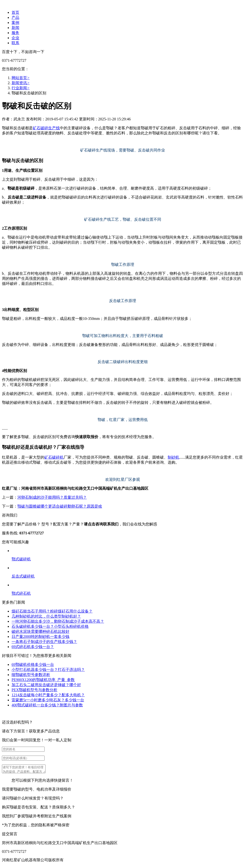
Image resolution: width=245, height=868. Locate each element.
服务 (15, 33)
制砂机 (173, 457)
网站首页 (21, 78)
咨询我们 (10, 515)
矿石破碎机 (54, 457)
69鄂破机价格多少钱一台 (33, 665)
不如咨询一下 (33, 52)
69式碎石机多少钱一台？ (33, 647)
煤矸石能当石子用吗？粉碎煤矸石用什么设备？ (52, 611)
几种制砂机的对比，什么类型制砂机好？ (46, 616)
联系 (15, 43)
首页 (15, 12)
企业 (15, 38)
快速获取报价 (87, 437)
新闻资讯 (21, 83)
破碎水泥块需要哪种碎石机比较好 (40, 631)
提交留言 (10, 835)
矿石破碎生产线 (46, 128)
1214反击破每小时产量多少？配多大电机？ (48, 695)
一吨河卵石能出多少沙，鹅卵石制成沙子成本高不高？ (58, 621)
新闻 (15, 28)
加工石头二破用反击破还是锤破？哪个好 (46, 685)
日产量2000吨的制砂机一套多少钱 (40, 637)
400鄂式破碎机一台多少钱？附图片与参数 (47, 705)
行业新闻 (21, 88)
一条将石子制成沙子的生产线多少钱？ (44, 642)
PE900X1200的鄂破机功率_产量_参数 (43, 680)
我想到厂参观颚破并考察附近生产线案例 (37, 817)
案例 (15, 23)
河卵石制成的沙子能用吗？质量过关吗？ (52, 497)
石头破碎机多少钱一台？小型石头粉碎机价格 (50, 626)
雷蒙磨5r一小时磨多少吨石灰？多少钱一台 (48, 700)
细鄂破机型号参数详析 (31, 675)
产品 (15, 17)
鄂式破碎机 (21, 559)
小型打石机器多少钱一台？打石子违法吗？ (48, 670)
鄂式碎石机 (21, 593)
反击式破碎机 (23, 576)
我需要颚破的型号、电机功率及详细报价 (37, 791)
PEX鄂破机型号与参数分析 (34, 690)
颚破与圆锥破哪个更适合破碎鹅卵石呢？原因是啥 (60, 506)
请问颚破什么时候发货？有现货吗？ (33, 800)
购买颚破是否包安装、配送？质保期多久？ (39, 809)
